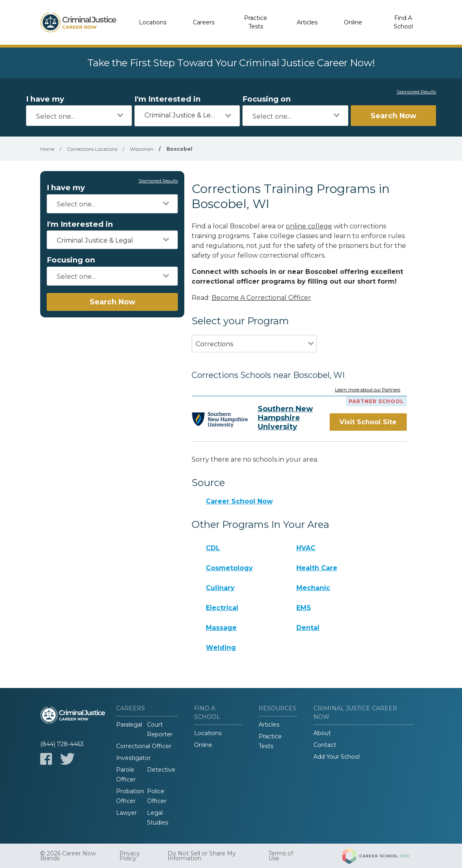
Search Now (393, 116)
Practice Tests (256, 22)
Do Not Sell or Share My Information (202, 856)
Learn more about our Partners (368, 390)
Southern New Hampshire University (285, 418)
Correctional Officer (144, 746)
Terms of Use (281, 856)
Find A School (403, 22)
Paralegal (129, 725)
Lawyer (126, 813)
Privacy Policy (130, 856)
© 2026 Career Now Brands (68, 856)
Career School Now (239, 501)
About (322, 733)
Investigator (133, 758)
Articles (307, 22)
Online (353, 22)
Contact (325, 745)
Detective (161, 770)
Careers (204, 22)
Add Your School (337, 757)
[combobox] (79, 116)
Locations (153, 22)
